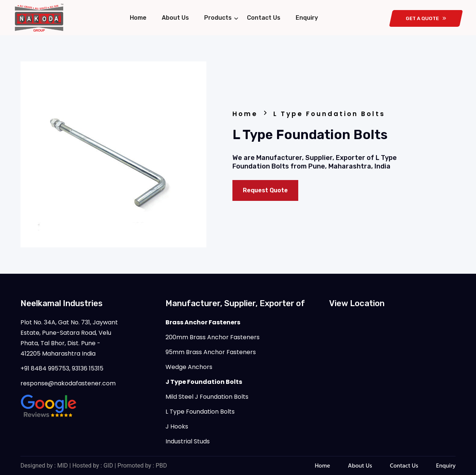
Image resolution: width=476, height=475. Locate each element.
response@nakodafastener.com (68, 383)
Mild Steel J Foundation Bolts (207, 397)
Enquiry (307, 18)
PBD (161, 466)
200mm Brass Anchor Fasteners (213, 337)
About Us (175, 18)
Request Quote (265, 190)
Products (218, 18)
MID (63, 466)
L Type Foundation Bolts (200, 412)
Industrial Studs (188, 441)
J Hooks (177, 426)
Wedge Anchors (189, 367)
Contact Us (264, 18)
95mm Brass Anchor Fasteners (211, 352)
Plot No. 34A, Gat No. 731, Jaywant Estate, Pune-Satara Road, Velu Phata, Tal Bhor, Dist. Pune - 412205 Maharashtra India (69, 338)
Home (138, 18)
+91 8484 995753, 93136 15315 (62, 368)
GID (108, 466)
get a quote (426, 18)
